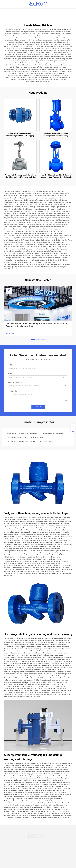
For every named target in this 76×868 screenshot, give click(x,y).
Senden (38, 407)
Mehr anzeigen (10, 333)
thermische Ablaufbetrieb (47, 441)
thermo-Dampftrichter (37, 437)
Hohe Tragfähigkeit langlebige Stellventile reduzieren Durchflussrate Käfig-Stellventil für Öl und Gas (56, 176)
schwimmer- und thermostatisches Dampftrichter (22, 433)
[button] (33, 340)
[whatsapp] (73, 426)
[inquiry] (73, 431)
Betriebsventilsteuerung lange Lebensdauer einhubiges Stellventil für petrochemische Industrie (20, 176)
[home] (38, 4)
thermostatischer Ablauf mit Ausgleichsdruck (21, 441)
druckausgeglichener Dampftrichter (52, 433)
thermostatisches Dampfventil (16, 437)
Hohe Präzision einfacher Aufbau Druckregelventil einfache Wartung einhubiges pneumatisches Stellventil (56, 135)
